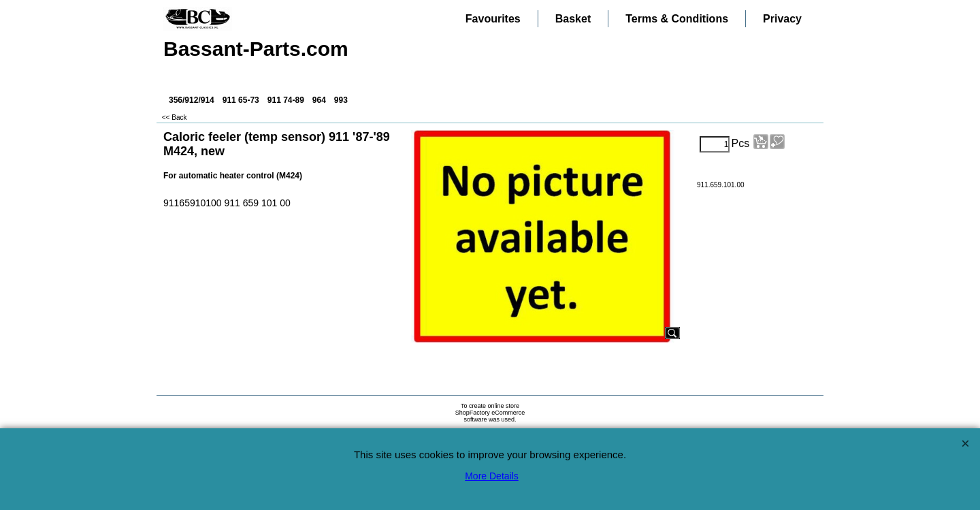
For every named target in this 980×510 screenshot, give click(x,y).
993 (341, 100)
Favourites (493, 19)
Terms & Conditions (677, 19)
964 (319, 100)
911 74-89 (286, 100)
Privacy (782, 19)
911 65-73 (241, 100)
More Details (492, 476)
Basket (573, 19)
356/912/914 (192, 100)
